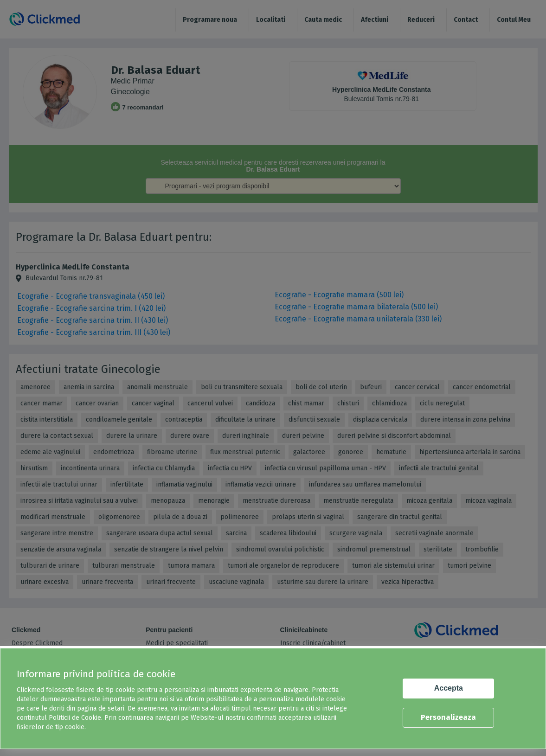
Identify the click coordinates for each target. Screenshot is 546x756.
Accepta (449, 688)
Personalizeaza (448, 717)
